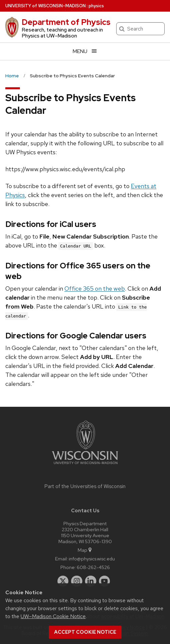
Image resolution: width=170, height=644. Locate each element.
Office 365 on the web (95, 288)
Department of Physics (66, 22)
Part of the (85, 486)
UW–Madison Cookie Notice (53, 616)
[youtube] (105, 581)
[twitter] (63, 581)
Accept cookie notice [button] (85, 632)
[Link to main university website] (85, 465)
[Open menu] (85, 51)
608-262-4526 (93, 567)
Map (85, 550)
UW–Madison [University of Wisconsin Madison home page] (45, 6)
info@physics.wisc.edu (92, 559)
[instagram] (77, 581)
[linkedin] (91, 581)
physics (96, 6)
